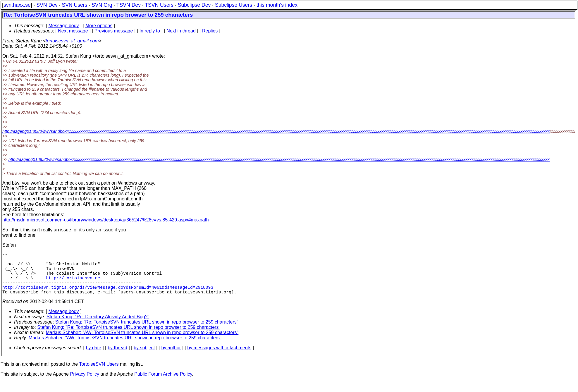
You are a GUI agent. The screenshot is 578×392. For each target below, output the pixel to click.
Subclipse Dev (194, 5)
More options (99, 26)
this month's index (277, 5)
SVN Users (74, 5)
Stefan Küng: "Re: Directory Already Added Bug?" (98, 327)
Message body (63, 26)
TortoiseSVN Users (99, 375)
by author (171, 358)
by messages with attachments (219, 358)
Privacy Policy (85, 385)
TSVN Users (159, 5)
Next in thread (181, 31)
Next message (73, 31)
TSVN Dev (129, 5)
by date (93, 358)
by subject (144, 358)
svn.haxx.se (17, 5)
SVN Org (102, 5)
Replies (210, 31)
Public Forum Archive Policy (163, 385)
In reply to (150, 31)
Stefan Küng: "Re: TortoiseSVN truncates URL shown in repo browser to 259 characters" (147, 332)
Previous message (114, 31)
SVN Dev (47, 5)
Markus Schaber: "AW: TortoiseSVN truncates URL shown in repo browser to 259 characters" (142, 343)
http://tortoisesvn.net (74, 285)
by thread (117, 358)
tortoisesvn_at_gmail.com (72, 41)
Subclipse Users (234, 5)
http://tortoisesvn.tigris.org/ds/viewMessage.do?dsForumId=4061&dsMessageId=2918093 (108, 296)
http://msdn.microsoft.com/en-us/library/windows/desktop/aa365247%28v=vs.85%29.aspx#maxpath (106, 220)
